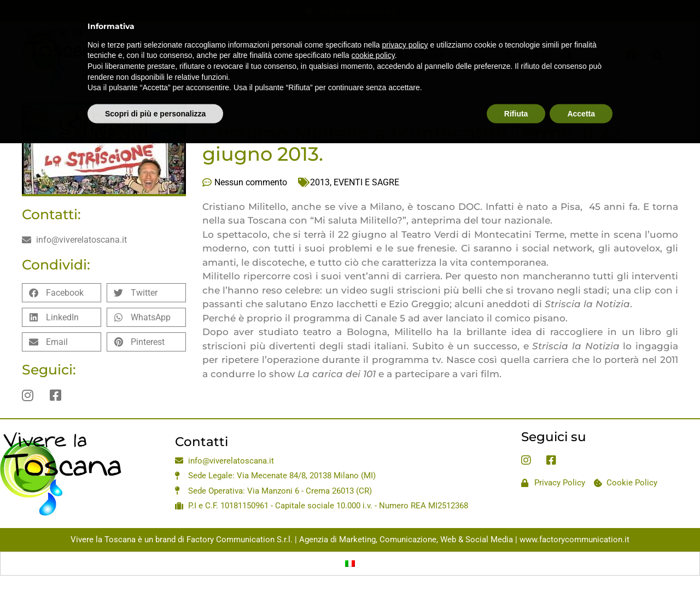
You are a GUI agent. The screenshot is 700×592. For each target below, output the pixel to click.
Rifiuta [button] (516, 96)
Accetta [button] (581, 96)
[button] (62, 293)
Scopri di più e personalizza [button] (155, 96)
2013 (320, 182)
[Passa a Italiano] (350, 564)
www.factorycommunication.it (574, 540)
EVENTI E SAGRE (366, 182)
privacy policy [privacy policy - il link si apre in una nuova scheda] (405, 27)
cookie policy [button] (373, 37)
